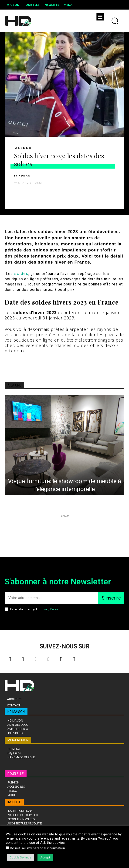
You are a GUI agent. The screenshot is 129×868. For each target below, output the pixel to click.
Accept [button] (45, 857)
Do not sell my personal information (37, 848)
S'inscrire (111, 598)
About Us (14, 699)
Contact (14, 705)
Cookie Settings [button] (20, 857)
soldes (21, 274)
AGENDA (23, 148)
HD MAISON (16, 712)
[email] (51, 598)
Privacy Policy (49, 609)
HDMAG (24, 176)
